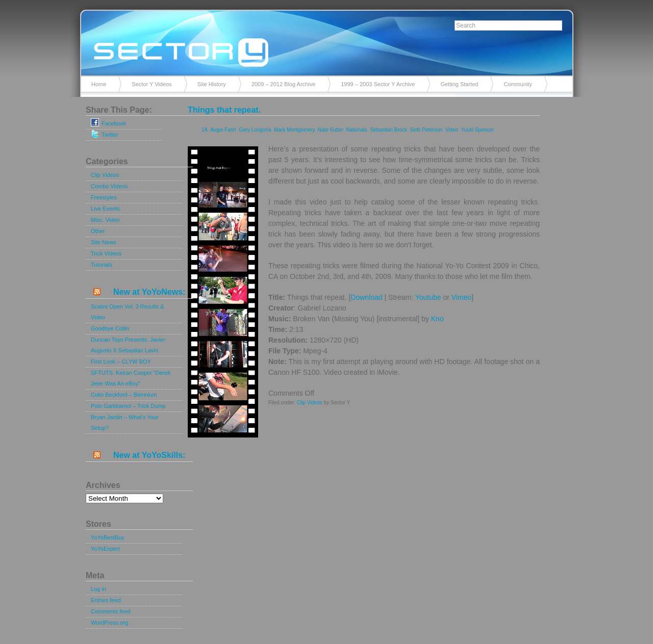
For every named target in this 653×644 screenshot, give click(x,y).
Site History (212, 84)
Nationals (357, 130)
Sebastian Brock (388, 130)
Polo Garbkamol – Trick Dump (128, 406)
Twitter (104, 134)
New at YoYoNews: (149, 292)
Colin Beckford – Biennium (124, 395)
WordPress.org (109, 623)
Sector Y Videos (152, 84)
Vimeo (461, 297)
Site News (104, 242)
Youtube (428, 297)
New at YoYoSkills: (149, 455)
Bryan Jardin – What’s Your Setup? (124, 422)
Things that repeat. (224, 110)
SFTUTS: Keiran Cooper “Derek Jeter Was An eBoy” (131, 378)
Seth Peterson (426, 130)
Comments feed (111, 611)
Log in (98, 589)
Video (452, 130)
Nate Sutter (330, 130)
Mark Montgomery (294, 130)
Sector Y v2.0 (326, 41)
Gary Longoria (255, 130)
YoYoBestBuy (108, 537)
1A (205, 130)
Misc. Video (105, 220)
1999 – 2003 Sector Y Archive (378, 84)
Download (366, 297)
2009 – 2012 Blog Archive (283, 84)
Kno (437, 319)
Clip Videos (105, 175)
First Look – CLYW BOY (121, 362)
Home (99, 84)
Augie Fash (223, 130)
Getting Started (459, 84)
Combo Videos (109, 186)
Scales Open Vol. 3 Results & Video (128, 312)
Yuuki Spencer (477, 130)
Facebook (108, 122)
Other (98, 231)
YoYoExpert (105, 549)
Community (518, 84)
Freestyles (104, 197)
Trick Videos (106, 253)
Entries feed (106, 600)
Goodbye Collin (110, 328)
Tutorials (102, 265)
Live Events (105, 209)
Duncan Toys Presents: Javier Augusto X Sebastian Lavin (128, 345)
